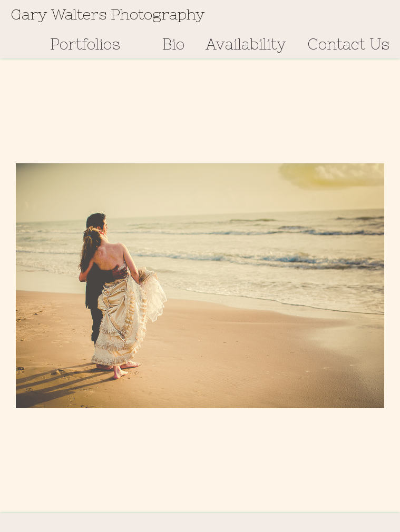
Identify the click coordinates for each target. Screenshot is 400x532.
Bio (173, 44)
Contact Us (348, 44)
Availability (246, 44)
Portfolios (85, 44)
